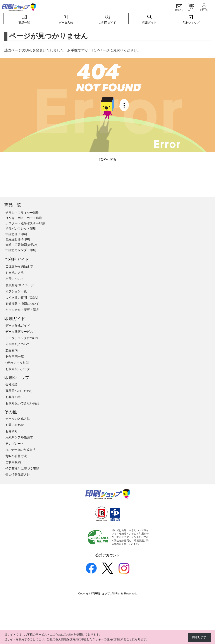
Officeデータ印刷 (17, 363)
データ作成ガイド (18, 325)
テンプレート (15, 444)
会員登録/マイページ (20, 285)
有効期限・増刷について (22, 304)
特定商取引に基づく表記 (22, 468)
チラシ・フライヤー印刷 (22, 213)
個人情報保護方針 (18, 475)
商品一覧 (13, 205)
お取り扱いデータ (18, 369)
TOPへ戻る (107, 159)
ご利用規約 (13, 462)
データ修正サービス (19, 332)
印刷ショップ (17, 378)
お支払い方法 (15, 273)
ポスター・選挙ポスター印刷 (25, 223)
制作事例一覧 (15, 356)
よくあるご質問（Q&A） (23, 298)
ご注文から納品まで (19, 266)
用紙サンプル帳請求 (19, 437)
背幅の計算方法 (16, 456)
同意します (199, 637)
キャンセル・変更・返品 (22, 310)
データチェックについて (22, 338)
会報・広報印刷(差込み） (23, 245)
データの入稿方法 (18, 419)
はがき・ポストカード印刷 (24, 218)
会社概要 (12, 384)
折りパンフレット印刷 (21, 229)
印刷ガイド (15, 319)
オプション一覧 (16, 291)
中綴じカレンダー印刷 (21, 250)
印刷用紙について (18, 344)
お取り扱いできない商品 (22, 403)
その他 (11, 412)
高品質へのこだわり (19, 391)
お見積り (12, 431)
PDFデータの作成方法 (21, 450)
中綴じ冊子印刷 (16, 234)
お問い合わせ (15, 425)
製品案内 (12, 350)
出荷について (15, 279)
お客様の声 (13, 397)
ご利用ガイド (17, 259)
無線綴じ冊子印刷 (18, 239)
